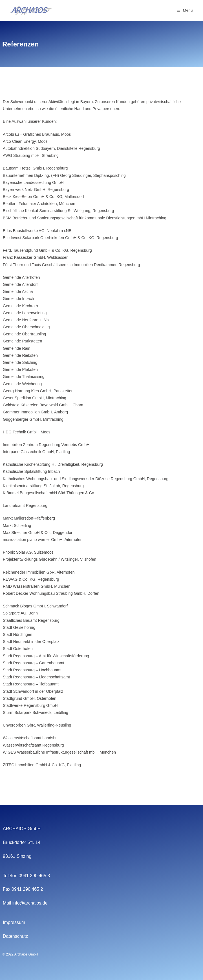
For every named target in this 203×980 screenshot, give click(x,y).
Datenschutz (15, 936)
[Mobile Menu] (185, 10)
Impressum (14, 922)
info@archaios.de (30, 903)
